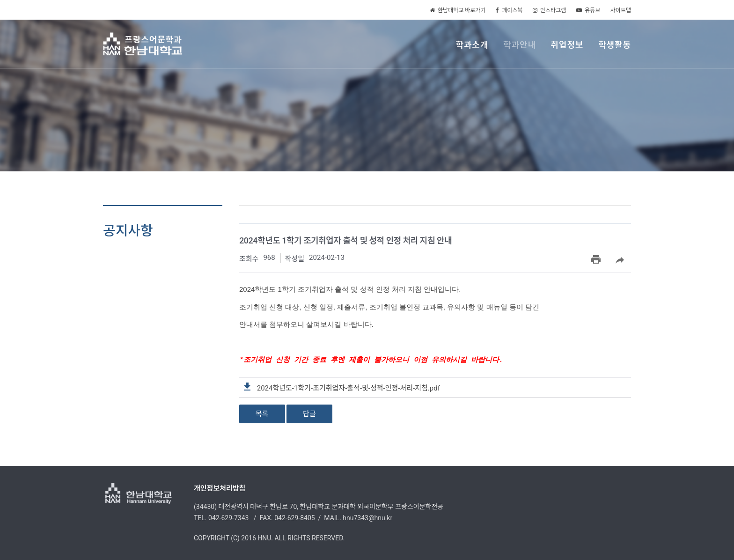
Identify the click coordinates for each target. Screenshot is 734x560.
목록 (262, 413)
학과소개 (472, 45)
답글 (309, 413)
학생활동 (615, 45)
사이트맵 (621, 10)
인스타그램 (549, 10)
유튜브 (588, 10)
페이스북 (509, 10)
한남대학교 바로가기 (458, 10)
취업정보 (567, 45)
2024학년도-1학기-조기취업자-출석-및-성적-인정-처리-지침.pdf (342, 388)
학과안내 (520, 45)
